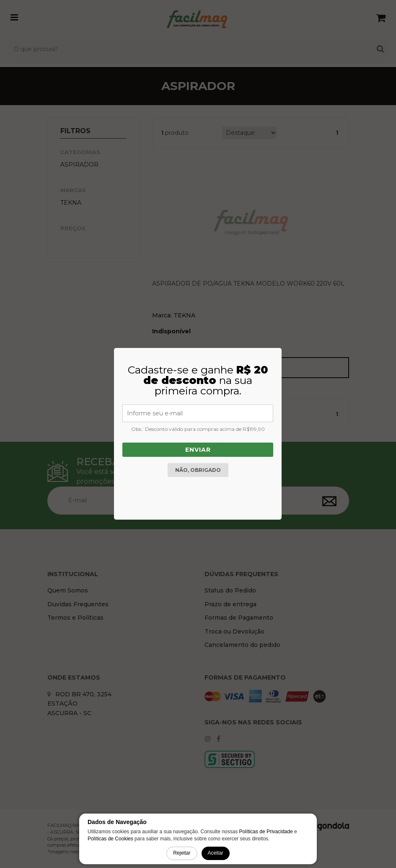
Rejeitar (182, 853)
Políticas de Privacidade (266, 832)
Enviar (198, 450)
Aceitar (216, 853)
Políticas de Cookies (110, 839)
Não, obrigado (198, 470)
